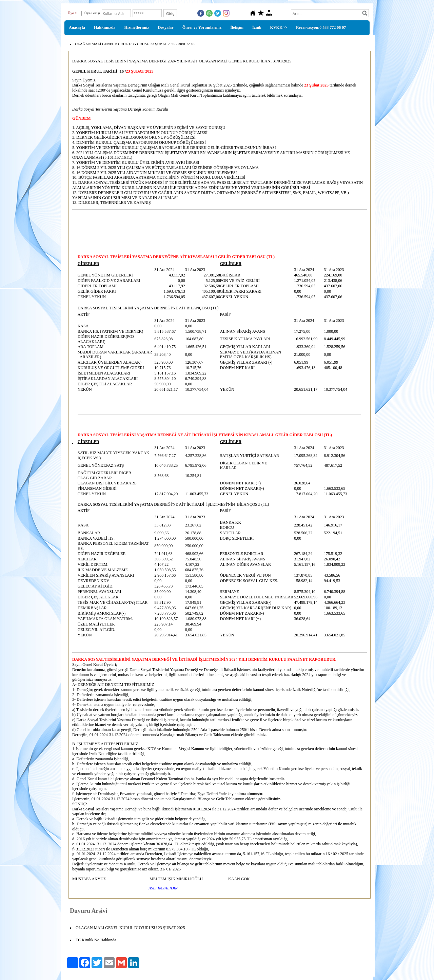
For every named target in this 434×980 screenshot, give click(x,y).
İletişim (237, 27)
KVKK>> (279, 27)
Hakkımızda (105, 27)
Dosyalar (166, 27)
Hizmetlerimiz (136, 27)
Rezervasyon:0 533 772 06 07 (321, 27)
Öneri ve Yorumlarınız (202, 27)
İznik (257, 27)
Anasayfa (77, 27)
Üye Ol (73, 13)
